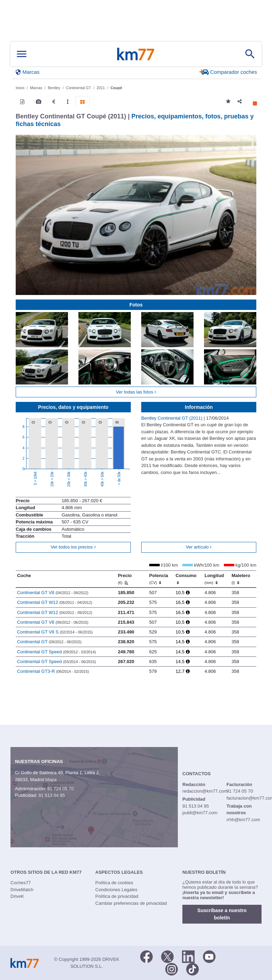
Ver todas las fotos (136, 392)
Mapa (51, 780)
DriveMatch (22, 890)
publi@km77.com (200, 813)
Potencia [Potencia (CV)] (159, 579)
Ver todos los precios (73, 547)
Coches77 (21, 883)
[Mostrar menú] (22, 54)
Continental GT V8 (53, 593)
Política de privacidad (117, 896)
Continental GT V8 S (55, 632)
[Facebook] (146, 956)
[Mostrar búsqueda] (250, 54)
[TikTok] (192, 969)
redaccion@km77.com (205, 791)
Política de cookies (114, 883)
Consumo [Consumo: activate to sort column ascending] (186, 579)
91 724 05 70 (60, 789)
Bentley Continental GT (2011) (172, 418)
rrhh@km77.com (243, 820)
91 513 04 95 (52, 795)
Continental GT (49, 642)
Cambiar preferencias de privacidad (131, 903)
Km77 (136, 54)
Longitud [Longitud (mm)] (214, 579)
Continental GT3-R (53, 671)
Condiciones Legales (116, 890)
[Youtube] (209, 956)
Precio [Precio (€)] (125, 579)
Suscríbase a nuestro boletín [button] (222, 914)
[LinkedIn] (188, 956)
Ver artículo (199, 547)
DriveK (17, 896)
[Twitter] (167, 956)
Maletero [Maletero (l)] (241, 579)
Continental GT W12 (55, 602)
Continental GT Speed (56, 652)
